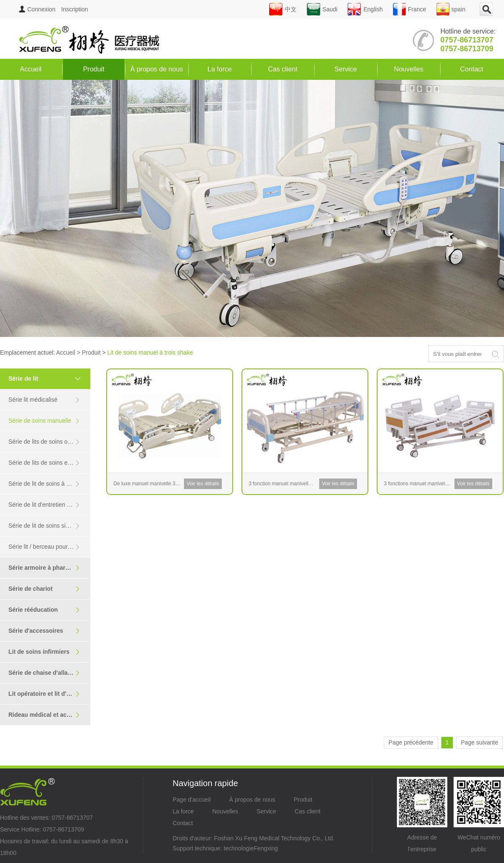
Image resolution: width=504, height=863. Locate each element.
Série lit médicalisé (44, 400)
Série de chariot (44, 589)
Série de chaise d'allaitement (49, 673)
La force (220, 69)
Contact (471, 69)
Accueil (31, 69)
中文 (283, 9)
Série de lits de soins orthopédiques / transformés (49, 442)
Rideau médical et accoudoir (48, 715)
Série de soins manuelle (44, 421)
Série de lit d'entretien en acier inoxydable (49, 505)
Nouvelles (409, 69)
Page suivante (479, 742)
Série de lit (48, 379)
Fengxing (266, 848)
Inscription (75, 9)
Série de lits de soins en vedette (49, 463)
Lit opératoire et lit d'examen (48, 694)
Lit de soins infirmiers (44, 652)
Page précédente (411, 742)
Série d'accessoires (44, 631)
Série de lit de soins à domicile (48, 484)
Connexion (37, 9)
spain (451, 9)
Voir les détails (203, 484)
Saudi (322, 9)
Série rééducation (44, 610)
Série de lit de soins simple (44, 526)
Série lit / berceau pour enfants (49, 547)
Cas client (283, 69)
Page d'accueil (192, 800)
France (409, 9)
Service (345, 69)
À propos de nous (156, 69)
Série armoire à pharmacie (45, 568)
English (365, 9)
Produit (94, 69)
